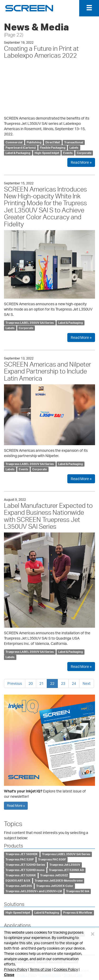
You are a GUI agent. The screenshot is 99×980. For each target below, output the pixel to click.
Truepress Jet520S (19, 886)
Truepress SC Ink (78, 891)
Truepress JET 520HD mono (25, 870)
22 (52, 683)
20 (31, 683)
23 (63, 683)
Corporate (84, 153)
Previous (15, 683)
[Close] (93, 934)
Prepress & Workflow (78, 913)
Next (87, 683)
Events (68, 153)
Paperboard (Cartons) (21, 148)
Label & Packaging (18, 153)
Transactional (74, 142)
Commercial (14, 142)
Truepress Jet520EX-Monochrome (59, 881)
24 (74, 683)
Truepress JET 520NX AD (66, 870)
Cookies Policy (66, 969)
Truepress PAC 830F (52, 860)
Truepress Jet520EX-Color (55, 886)
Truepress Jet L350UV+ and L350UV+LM (34, 891)
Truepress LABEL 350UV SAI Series (30, 323)
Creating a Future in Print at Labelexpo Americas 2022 (41, 52)
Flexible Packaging (53, 148)
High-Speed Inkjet (47, 153)
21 (41, 683)
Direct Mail (53, 142)
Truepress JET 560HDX (22, 854)
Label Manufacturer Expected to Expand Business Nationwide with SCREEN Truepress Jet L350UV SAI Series (48, 516)
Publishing (34, 142)
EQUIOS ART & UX (18, 881)
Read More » (81, 162)
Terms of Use (40, 969)
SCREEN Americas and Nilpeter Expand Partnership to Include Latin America (48, 371)
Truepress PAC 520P (20, 860)
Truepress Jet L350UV (65, 865)
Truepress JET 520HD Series (25, 865)
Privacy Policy (16, 969)
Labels (74, 148)
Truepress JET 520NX (21, 876)
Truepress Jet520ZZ (54, 876)
